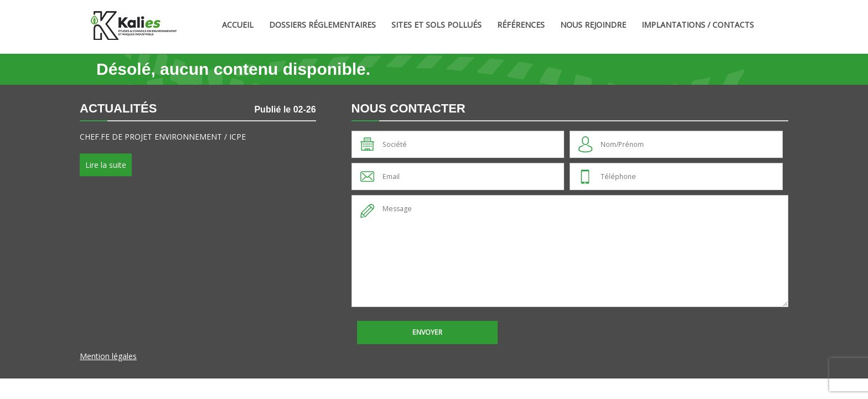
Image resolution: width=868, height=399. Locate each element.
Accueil (238, 25)
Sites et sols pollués (436, 25)
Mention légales (108, 356)
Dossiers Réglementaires (322, 25)
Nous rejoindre (593, 25)
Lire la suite (106, 165)
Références (521, 25)
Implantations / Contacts (698, 25)
